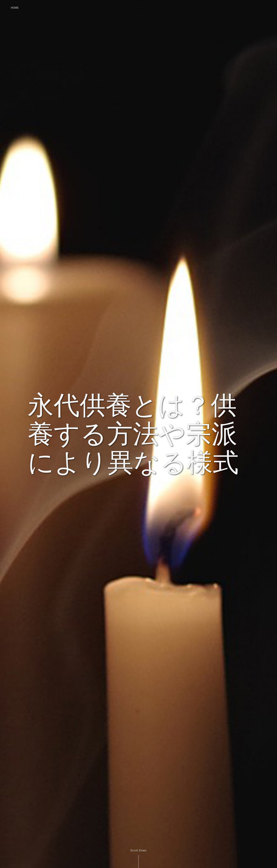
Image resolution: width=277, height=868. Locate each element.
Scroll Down (138, 850)
